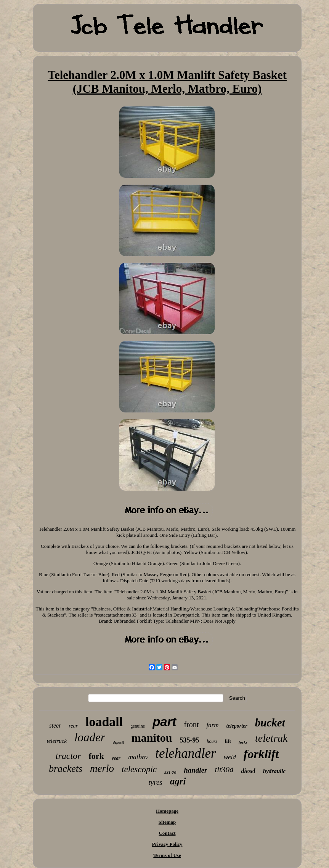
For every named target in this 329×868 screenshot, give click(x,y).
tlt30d (224, 770)
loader (90, 737)
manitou (152, 738)
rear (73, 726)
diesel (248, 771)
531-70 (170, 772)
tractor (68, 756)
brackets (66, 769)
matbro (138, 757)
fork (96, 756)
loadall (104, 722)
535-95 (189, 740)
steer (55, 725)
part (164, 722)
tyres (156, 782)
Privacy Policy (167, 844)
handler (195, 770)
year (116, 758)
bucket (270, 723)
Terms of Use (167, 855)
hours (212, 741)
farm (212, 725)
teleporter (237, 726)
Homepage (167, 811)
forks (243, 742)
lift (228, 741)
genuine (138, 726)
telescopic (139, 769)
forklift (261, 754)
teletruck (56, 741)
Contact (167, 833)
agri (178, 781)
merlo (102, 768)
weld (230, 757)
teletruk (271, 738)
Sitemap (167, 822)
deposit (118, 742)
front (192, 725)
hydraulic (274, 771)
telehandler (185, 753)
